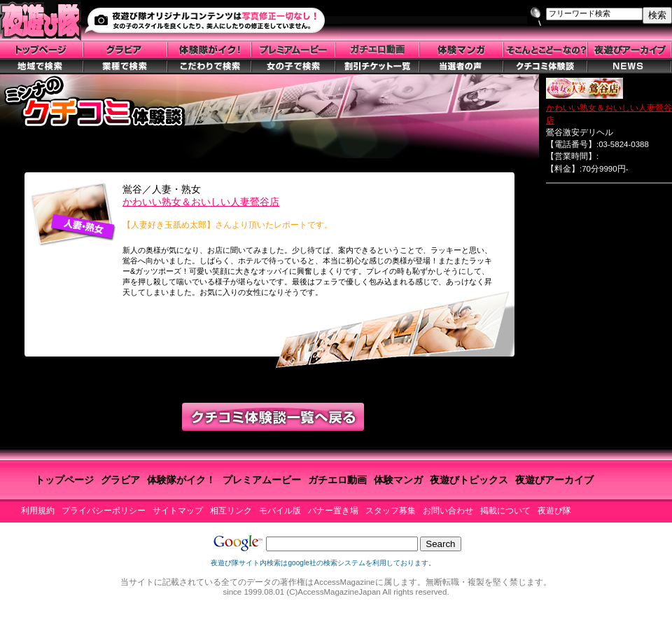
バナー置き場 (333, 511)
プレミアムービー (262, 480)
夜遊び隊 (554, 511)
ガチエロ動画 (337, 480)
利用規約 (38, 511)
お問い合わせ (448, 511)
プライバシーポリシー (104, 511)
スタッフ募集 (391, 511)
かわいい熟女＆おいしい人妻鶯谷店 (201, 202)
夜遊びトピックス (469, 480)
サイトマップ (178, 511)
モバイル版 (280, 511)
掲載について (505, 511)
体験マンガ (398, 480)
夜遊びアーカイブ (554, 480)
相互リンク (231, 511)
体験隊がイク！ (181, 480)
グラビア (120, 480)
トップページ (64, 480)
